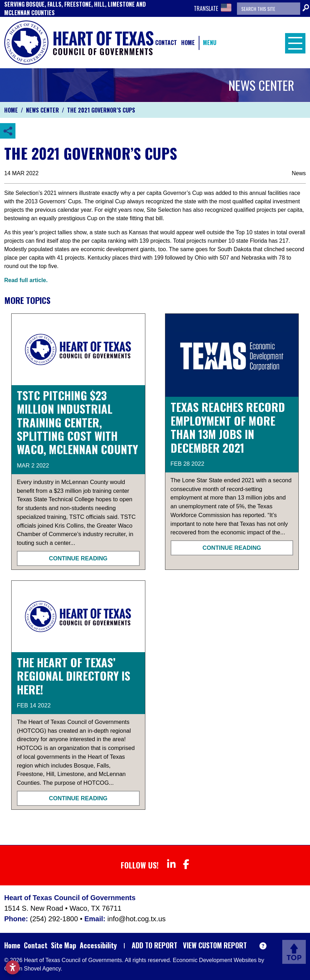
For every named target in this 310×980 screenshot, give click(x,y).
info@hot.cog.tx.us (137, 919)
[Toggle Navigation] (293, 43)
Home (188, 43)
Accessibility (98, 945)
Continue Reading (78, 558)
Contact (166, 43)
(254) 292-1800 (55, 919)
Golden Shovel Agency (32, 969)
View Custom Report (215, 945)
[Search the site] (269, 9)
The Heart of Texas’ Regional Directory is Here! (74, 676)
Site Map (64, 945)
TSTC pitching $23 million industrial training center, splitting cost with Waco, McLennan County (77, 422)
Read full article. (26, 280)
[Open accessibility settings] (13, 967)
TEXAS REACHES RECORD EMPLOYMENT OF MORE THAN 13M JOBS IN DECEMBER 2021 (228, 427)
